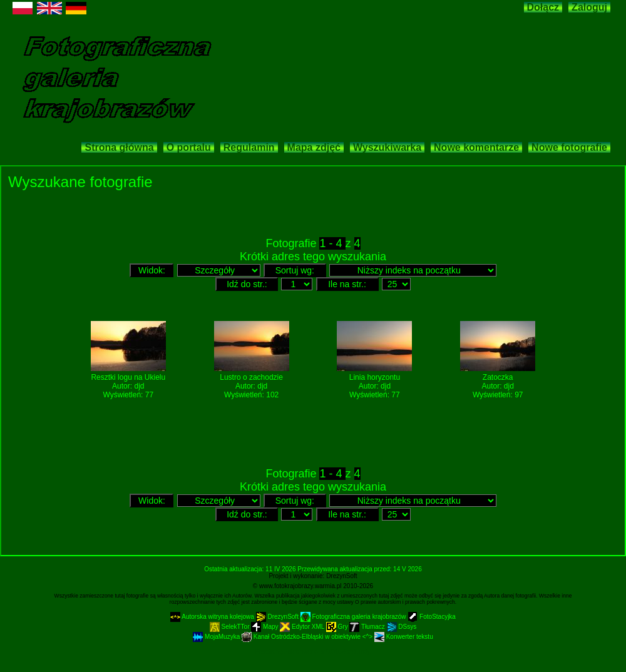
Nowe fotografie (569, 147)
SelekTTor (231, 627)
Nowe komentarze (476, 147)
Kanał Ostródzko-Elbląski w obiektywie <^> (308, 637)
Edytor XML (303, 627)
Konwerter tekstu (404, 637)
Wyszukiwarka (387, 147)
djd (139, 386)
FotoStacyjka (432, 617)
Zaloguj (589, 7)
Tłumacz (368, 627)
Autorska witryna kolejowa (213, 617)
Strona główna (119, 147)
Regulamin (249, 147)
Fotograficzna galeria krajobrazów (354, 617)
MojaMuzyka (217, 637)
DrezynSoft (341, 576)
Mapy (265, 627)
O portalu (189, 147)
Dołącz (543, 7)
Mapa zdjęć (314, 147)
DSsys (402, 627)
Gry (338, 627)
